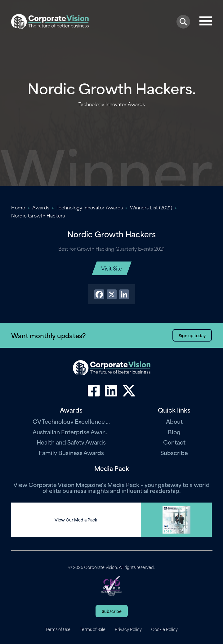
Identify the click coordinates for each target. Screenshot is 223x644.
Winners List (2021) (151, 207)
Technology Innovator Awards (90, 207)
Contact (174, 442)
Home (18, 207)
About (174, 421)
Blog (174, 432)
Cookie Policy (164, 629)
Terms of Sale (93, 629)
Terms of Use (58, 629)
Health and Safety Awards (71, 442)
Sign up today (192, 335)
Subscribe (174, 452)
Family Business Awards (71, 452)
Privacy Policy (128, 629)
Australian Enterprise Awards (71, 432)
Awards (41, 207)
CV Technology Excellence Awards (71, 421)
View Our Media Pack (76, 520)
